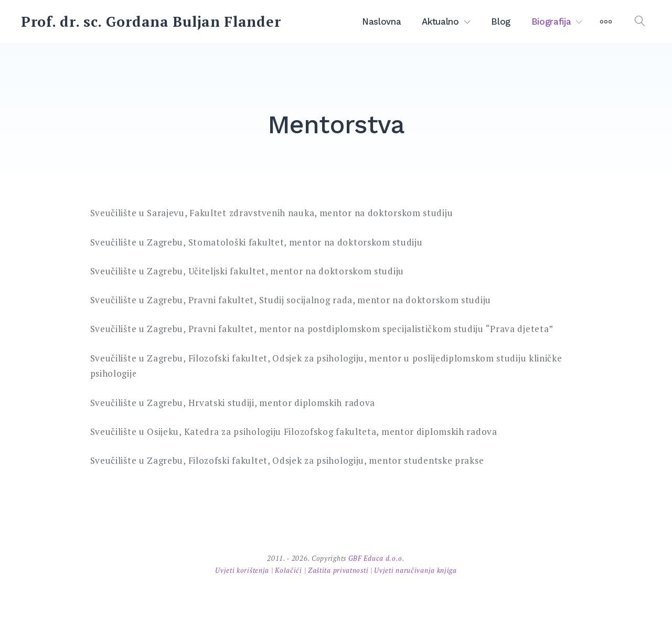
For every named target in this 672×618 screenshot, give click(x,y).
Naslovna (381, 22)
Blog (501, 22)
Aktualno (440, 22)
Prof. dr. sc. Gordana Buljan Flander (151, 22)
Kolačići (289, 570)
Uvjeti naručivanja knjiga (415, 570)
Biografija (551, 22)
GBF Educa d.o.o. (377, 558)
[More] (606, 22)
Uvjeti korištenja (243, 570)
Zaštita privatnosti (339, 570)
